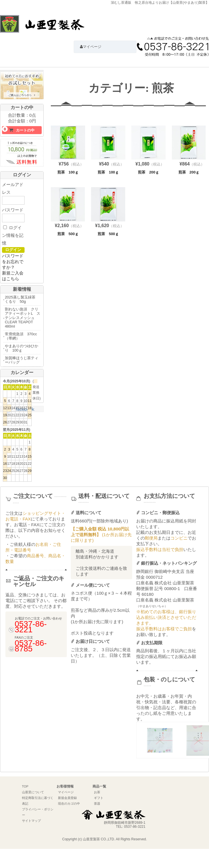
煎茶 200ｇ (148, 172)
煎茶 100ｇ (68, 172)
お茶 (97, 792)
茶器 (97, 804)
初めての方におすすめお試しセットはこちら (22, 86)
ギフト (99, 798)
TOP (25, 786)
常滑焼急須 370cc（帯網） (21, 336)
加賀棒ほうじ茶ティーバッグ (22, 360)
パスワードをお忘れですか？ (13, 262)
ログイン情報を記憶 (13, 235)
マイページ (66, 792)
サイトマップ (31, 821)
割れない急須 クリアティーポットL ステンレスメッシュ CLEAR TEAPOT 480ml (23, 318)
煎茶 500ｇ (68, 234)
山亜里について (33, 792)
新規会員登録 (67, 798)
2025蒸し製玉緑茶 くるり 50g (22, 299)
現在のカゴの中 (69, 804)
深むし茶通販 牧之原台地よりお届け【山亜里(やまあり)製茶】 (42, 27)
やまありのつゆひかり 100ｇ (22, 348)
